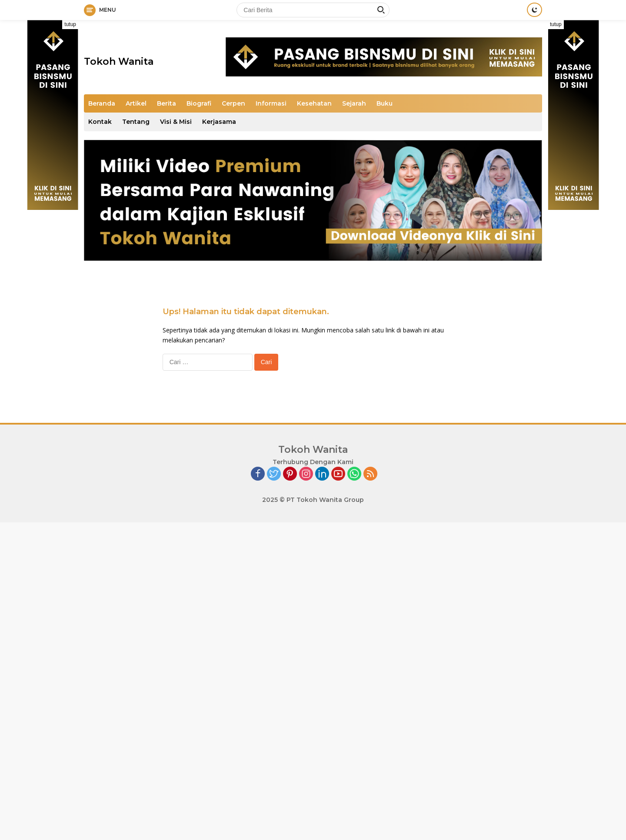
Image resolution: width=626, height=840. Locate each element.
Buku (385, 103)
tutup (70, 24)
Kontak (100, 122)
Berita (166, 103)
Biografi (199, 103)
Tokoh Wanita (119, 61)
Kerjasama (219, 122)
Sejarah (354, 103)
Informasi (271, 103)
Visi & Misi (176, 122)
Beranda (102, 103)
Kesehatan (314, 103)
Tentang (136, 122)
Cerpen (233, 103)
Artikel (136, 103)
